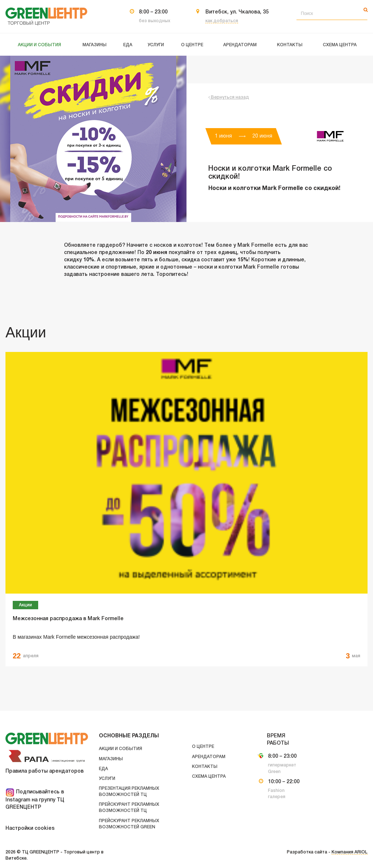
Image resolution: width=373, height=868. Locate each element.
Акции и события (121, 749)
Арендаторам (209, 757)
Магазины (111, 759)
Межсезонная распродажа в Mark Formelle (68, 619)
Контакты (205, 767)
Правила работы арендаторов (45, 771)
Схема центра (209, 776)
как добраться (222, 21)
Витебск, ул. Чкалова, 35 (237, 12)
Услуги (107, 779)
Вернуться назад (229, 97)
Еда (103, 769)
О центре (203, 747)
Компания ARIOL (350, 852)
